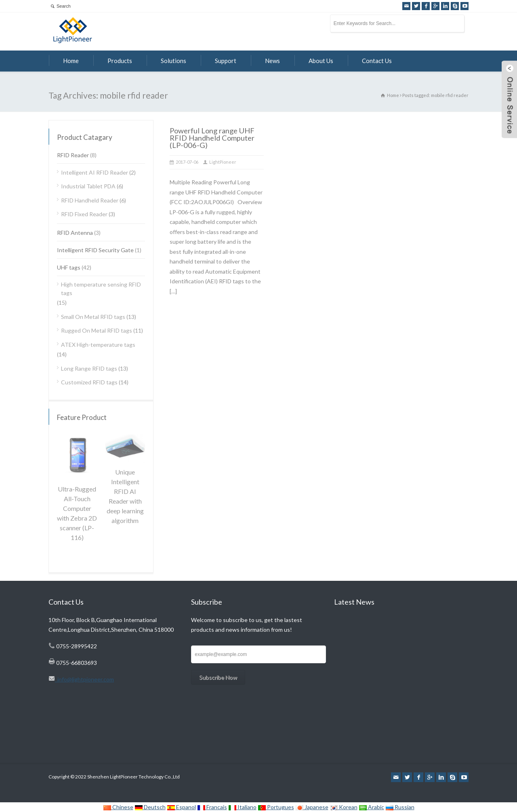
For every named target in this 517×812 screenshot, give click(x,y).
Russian (400, 807)
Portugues (276, 807)
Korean (344, 807)
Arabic (371, 807)
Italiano (242, 807)
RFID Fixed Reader (84, 214)
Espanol (181, 807)
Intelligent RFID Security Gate (95, 250)
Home (71, 61)
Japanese (312, 807)
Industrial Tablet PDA (88, 186)
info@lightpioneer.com (84, 679)
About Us (321, 61)
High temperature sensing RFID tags (101, 289)
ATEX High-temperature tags (98, 345)
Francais (212, 807)
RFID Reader (73, 155)
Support (226, 61)
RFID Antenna (75, 233)
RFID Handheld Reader (90, 200)
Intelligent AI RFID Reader (95, 172)
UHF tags (69, 267)
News (272, 61)
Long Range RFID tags (89, 368)
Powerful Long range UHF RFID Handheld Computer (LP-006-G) (212, 138)
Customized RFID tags (89, 382)
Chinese (118, 807)
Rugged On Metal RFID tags (97, 330)
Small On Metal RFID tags (93, 317)
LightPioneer (223, 162)
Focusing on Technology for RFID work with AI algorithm (397, 635)
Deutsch (150, 807)
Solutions (173, 61)
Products (120, 61)
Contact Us (377, 61)
